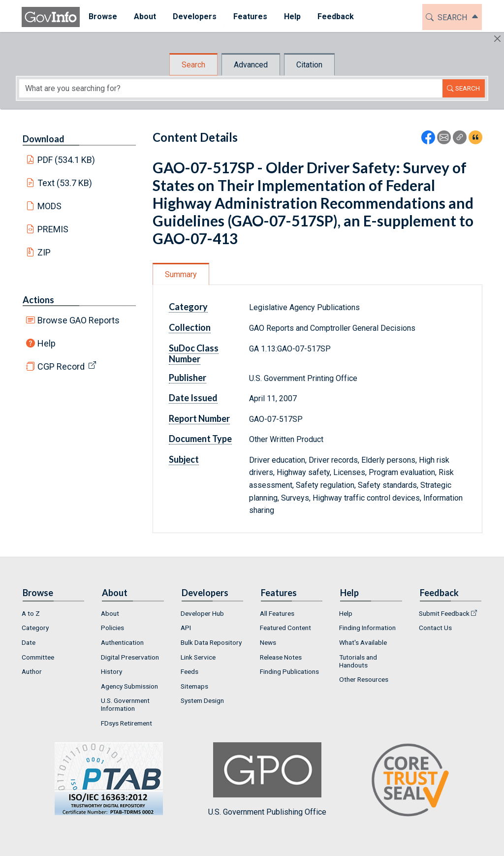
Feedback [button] (335, 16)
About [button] (144, 16)
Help (47, 343)
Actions (38, 300)
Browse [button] (102, 16)
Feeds (189, 671)
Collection (190, 327)
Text (65, 183)
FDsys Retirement (126, 723)
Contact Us (435, 628)
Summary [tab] (181, 274)
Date (29, 642)
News (268, 642)
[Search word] (231, 88)
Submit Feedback (444, 613)
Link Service (198, 657)
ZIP (44, 252)
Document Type (200, 439)
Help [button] (292, 16)
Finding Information (367, 628)
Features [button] (250, 16)
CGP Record (61, 366)
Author (32, 671)
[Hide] (497, 39)
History (111, 671)
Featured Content (285, 628)
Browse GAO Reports (79, 320)
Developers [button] (194, 16)
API (186, 628)
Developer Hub (202, 613)
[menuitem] (102, 17)
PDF (66, 160)
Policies (112, 628)
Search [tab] (193, 65)
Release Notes (281, 657)
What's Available (363, 642)
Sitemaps (194, 686)
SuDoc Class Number (194, 353)
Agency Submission (129, 686)
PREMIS (53, 229)
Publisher (188, 378)
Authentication (122, 642)
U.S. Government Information (125, 704)
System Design (202, 700)
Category (188, 307)
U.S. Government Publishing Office (267, 779)
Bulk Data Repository (211, 642)
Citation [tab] (309, 65)
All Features (277, 613)
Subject (184, 459)
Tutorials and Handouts (358, 661)
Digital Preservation (130, 657)
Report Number (199, 418)
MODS (49, 206)
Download (44, 139)
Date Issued (193, 398)
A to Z (31, 613)
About (110, 613)
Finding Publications (289, 671)
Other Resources (364, 679)
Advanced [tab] (251, 65)
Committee (38, 657)
